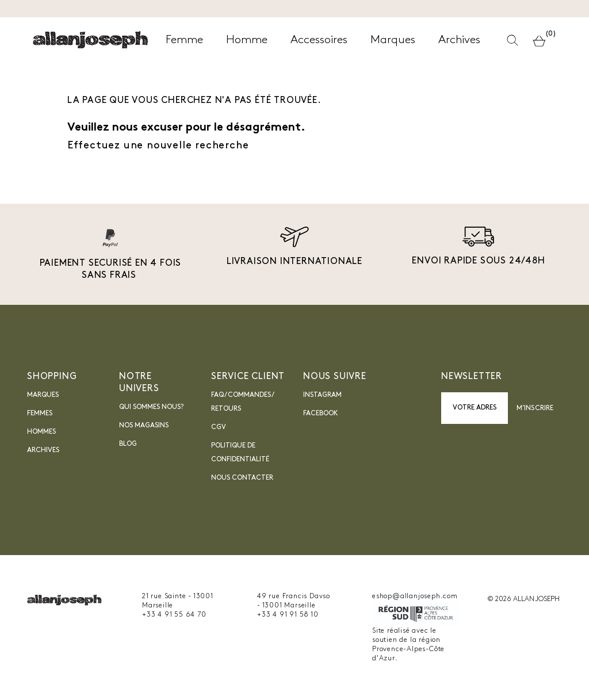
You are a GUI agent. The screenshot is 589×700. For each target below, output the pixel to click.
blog (128, 444)
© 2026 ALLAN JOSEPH (523, 599)
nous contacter (242, 478)
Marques (43, 395)
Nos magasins (144, 426)
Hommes (41, 432)
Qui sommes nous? (151, 407)
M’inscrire (535, 408)
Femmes (40, 414)
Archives (43, 450)
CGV (219, 427)
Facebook (321, 414)
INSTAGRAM (322, 395)
